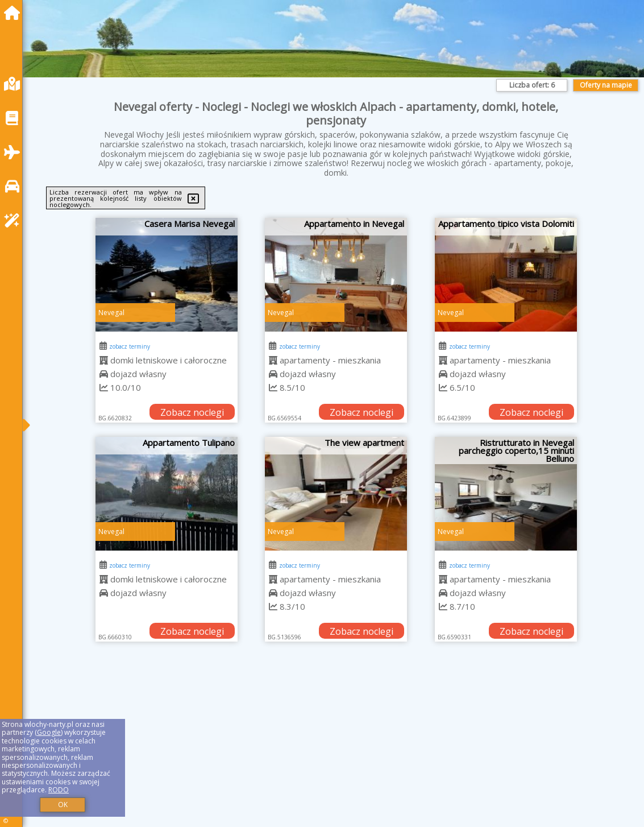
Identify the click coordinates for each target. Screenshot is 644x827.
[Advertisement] (336, 749)
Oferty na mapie (606, 85)
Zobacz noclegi (192, 412)
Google (49, 732)
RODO (59, 790)
